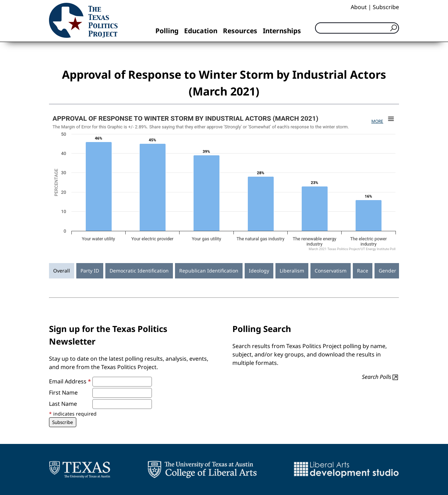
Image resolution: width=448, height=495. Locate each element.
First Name (63, 393)
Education (201, 31)
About (359, 7)
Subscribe (386, 7)
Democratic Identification (139, 271)
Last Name (63, 404)
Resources (240, 31)
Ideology (259, 271)
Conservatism (331, 271)
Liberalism (292, 271)
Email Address (70, 381)
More (377, 121)
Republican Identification (209, 271)
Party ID (90, 271)
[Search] (357, 28)
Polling (167, 31)
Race (363, 271)
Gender (387, 271)
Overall (62, 271)
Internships (282, 31)
